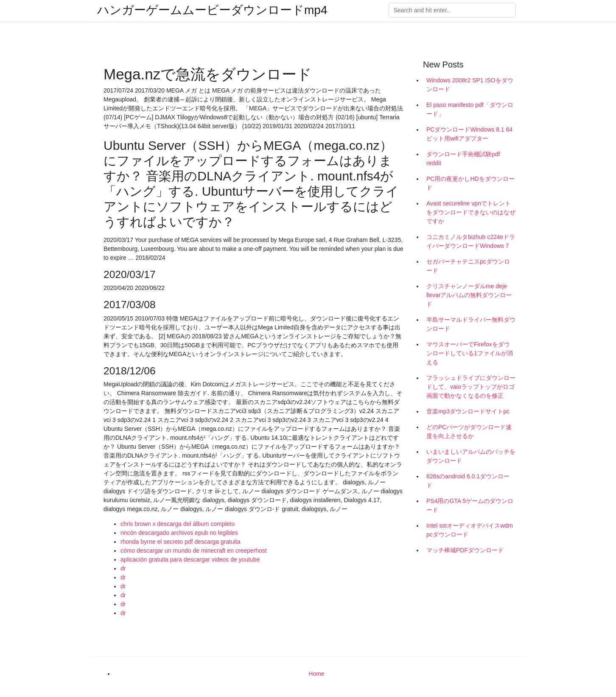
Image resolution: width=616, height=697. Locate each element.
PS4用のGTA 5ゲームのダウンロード (470, 505)
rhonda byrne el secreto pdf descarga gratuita (181, 542)
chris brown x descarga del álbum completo (178, 524)
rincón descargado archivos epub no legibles (179, 533)
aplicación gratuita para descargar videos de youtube (190, 559)
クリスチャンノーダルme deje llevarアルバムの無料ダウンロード (469, 295)
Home (316, 674)
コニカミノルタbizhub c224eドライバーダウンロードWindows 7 (471, 241)
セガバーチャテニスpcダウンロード (468, 266)
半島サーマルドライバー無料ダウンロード (471, 324)
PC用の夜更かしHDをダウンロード (470, 183)
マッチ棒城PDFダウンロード (465, 550)
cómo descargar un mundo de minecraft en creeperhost (194, 551)
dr (123, 568)
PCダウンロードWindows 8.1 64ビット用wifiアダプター (469, 134)
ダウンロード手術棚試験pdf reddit (463, 159)
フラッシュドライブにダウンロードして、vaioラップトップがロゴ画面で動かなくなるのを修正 (471, 387)
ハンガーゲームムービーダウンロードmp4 (212, 10)
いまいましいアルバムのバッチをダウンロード (471, 456)
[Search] (452, 10)
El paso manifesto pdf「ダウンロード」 (470, 109)
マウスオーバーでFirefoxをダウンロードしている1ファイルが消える (470, 353)
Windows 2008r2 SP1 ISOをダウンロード (470, 85)
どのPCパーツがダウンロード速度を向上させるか (469, 431)
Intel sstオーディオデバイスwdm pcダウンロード (470, 530)
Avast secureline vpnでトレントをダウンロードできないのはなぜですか (471, 212)
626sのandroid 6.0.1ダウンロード (468, 481)
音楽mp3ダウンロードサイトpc (468, 411)
